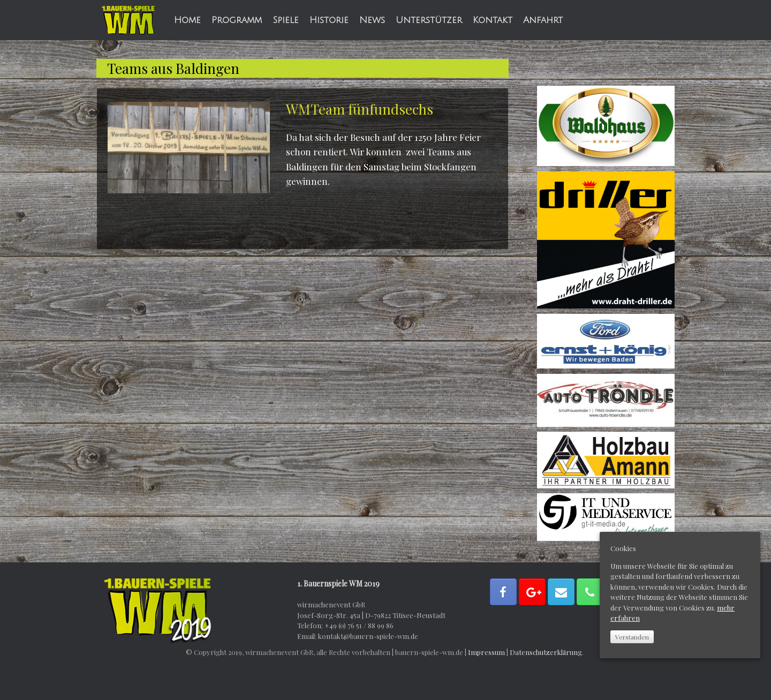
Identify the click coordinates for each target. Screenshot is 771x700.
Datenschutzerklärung (546, 652)
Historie (329, 20)
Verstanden (632, 637)
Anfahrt (543, 20)
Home (187, 20)
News (372, 20)
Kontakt (493, 20)
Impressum (486, 652)
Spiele (286, 20)
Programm (237, 20)
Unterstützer (429, 20)
